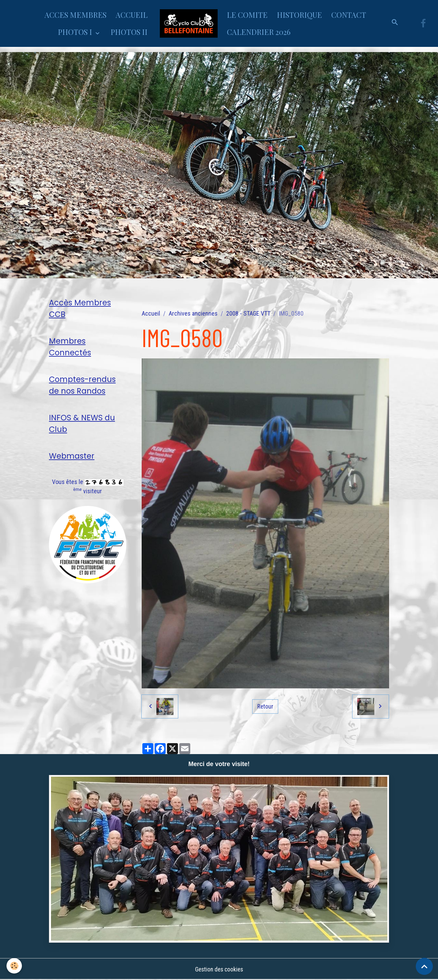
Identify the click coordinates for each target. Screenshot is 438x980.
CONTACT (349, 15)
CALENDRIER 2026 (259, 32)
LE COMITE (247, 15)
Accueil (151, 313)
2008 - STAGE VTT (248, 313)
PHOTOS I (76, 32)
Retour (265, 706)
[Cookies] (15, 966)
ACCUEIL (132, 15)
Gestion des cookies (219, 969)
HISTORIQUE (299, 15)
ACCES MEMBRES (75, 15)
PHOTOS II (129, 32)
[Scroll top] (424, 966)
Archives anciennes (193, 313)
